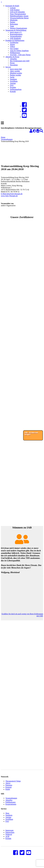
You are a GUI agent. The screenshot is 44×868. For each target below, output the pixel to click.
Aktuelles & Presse (12, 57)
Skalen (12, 45)
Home (3, 137)
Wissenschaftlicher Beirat (19, 18)
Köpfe (8, 793)
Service (8, 67)
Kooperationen (11, 808)
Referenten (14, 24)
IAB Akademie (15, 38)
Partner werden (15, 75)
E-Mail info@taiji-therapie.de (12, 194)
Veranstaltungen (16, 36)
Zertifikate (14, 81)
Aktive (8, 787)
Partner (13, 22)
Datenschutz (10, 836)
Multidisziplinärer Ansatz (19, 16)
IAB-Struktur (15, 10)
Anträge (13, 83)
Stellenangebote (16, 89)
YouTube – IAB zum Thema (20, 55)
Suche (12, 77)
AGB (7, 840)
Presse (12, 63)
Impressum (9, 834)
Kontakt (13, 91)
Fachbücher (14, 42)
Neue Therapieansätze (18, 14)
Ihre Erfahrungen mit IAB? (20, 61)
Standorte (13, 79)
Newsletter (14, 65)
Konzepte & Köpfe (12, 6)
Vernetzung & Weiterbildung (16, 30)
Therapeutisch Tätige (13, 784)
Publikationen (15, 53)
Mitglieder (14, 20)
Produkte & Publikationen (15, 40)
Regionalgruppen (16, 34)
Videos (12, 47)
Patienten (9, 789)
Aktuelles (13, 59)
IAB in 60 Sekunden (17, 12)
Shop (7, 817)
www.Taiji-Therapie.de (9, 196)
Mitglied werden (16, 73)
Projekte (13, 87)
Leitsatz (13, 8)
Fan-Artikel (14, 49)
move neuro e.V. (16, 32)
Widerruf (9, 838)
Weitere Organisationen (18, 28)
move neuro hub (16, 69)
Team (12, 26)
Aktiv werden (15, 71)
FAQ (12, 85)
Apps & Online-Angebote (19, 51)
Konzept (8, 791)
